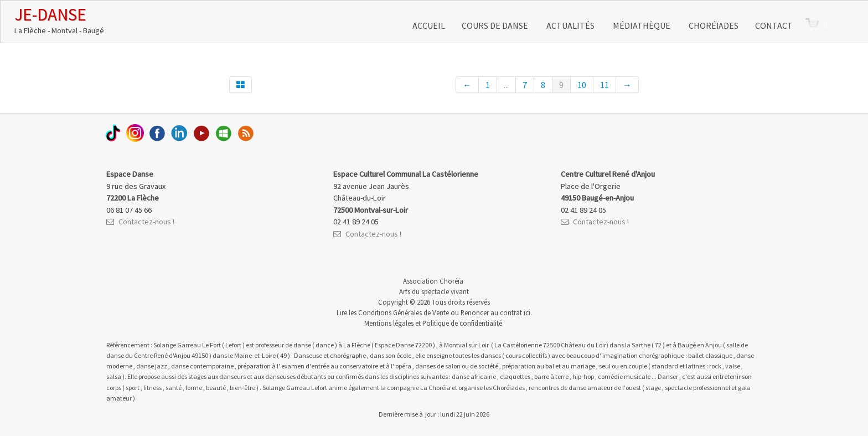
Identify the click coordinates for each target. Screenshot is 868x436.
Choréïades (714, 25)
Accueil (429, 25)
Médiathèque (642, 25)
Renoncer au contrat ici (495, 312)
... (506, 85)
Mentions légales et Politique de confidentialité (433, 323)
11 (604, 85)
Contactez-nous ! (140, 222)
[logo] (59, 20)
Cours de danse (496, 25)
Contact (774, 25)
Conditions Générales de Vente (404, 312)
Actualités (571, 25)
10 (582, 85)
